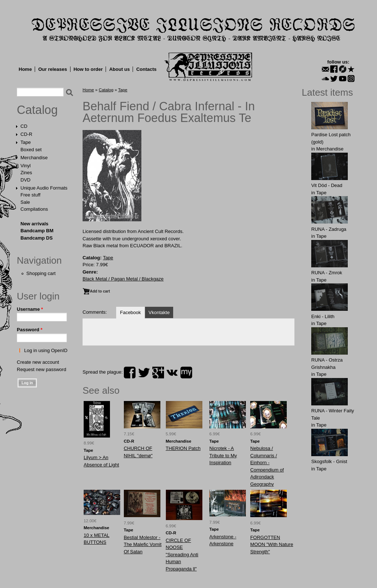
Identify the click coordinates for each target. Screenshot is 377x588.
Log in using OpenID (46, 350)
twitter (144, 373)
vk (172, 373)
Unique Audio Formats (44, 188)
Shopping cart (41, 273)
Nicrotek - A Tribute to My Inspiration (223, 455)
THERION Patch (183, 448)
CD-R (26, 134)
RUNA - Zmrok (327, 273)
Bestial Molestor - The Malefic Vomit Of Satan (143, 545)
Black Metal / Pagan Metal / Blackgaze (123, 279)
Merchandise (34, 158)
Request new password (41, 369)
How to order (88, 69)
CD (24, 126)
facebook (130, 373)
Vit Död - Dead (327, 185)
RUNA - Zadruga (329, 229)
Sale (25, 202)
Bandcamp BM (37, 231)
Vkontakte (159, 312)
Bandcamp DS (37, 238)
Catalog (37, 110)
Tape (26, 142)
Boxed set (31, 150)
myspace (186, 373)
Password (30, 330)
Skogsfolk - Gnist (329, 461)
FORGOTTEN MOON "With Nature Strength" (272, 545)
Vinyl (26, 166)
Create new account (38, 362)
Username (30, 309)
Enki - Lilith (323, 316)
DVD (25, 180)
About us (119, 69)
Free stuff (31, 195)
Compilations (34, 209)
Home (25, 69)
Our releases (53, 69)
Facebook (130, 312)
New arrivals (35, 224)
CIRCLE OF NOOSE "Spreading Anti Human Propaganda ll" (182, 555)
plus (158, 373)
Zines (26, 173)
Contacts (146, 69)
